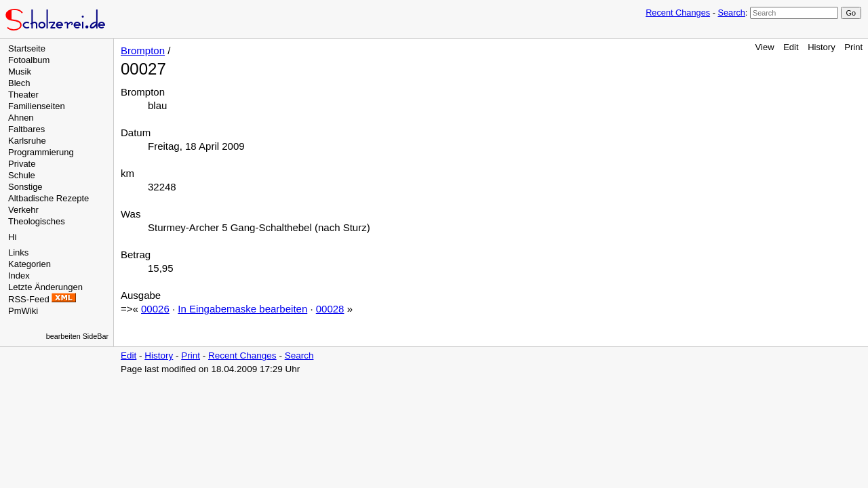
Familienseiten (37, 106)
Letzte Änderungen (45, 287)
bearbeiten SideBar (77, 336)
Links (18, 252)
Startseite (27, 48)
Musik (20, 72)
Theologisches (37, 221)
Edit (791, 47)
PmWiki (23, 311)
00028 (330, 309)
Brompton (143, 50)
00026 (155, 309)
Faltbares (26, 129)
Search (731, 13)
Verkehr (23, 210)
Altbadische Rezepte (48, 198)
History (821, 47)
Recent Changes (678, 13)
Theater (23, 95)
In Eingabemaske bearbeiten (242, 309)
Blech (19, 83)
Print (853, 47)
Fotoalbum (29, 60)
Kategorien (29, 264)
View (765, 47)
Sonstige (25, 187)
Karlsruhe (27, 141)
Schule (22, 175)
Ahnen (21, 118)
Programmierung (41, 152)
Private (22, 164)
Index (19, 276)
